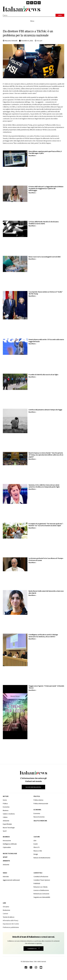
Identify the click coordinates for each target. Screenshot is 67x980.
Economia (37, 810)
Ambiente (6, 861)
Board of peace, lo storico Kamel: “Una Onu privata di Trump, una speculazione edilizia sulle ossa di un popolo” (46, 455)
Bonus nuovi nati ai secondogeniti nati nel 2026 (44, 257)
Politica (37, 796)
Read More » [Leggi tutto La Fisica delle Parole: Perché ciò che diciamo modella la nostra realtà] (32, 226)
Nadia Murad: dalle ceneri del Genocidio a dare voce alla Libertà (46, 592)
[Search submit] (60, 15)
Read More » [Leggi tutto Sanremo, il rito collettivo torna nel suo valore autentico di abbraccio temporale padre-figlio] (32, 489)
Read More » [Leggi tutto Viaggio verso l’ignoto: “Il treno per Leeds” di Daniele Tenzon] (32, 690)
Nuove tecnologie (10, 853)
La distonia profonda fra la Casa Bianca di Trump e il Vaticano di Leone (46, 559)
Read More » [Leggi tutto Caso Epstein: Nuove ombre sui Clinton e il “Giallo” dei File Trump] (32, 296)
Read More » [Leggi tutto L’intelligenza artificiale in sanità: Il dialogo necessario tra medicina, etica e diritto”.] (32, 639)
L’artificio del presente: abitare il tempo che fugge (45, 410)
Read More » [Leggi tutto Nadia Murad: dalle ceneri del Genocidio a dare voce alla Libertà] (32, 595)
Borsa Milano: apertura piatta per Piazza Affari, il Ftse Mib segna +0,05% (45, 152)
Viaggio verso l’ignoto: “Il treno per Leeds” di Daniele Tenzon (46, 687)
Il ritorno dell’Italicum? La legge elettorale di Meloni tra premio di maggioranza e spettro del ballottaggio (46, 189)
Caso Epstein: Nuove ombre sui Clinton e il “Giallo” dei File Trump (46, 293)
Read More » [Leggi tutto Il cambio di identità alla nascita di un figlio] (32, 377)
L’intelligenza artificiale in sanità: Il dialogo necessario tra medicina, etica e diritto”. (43, 636)
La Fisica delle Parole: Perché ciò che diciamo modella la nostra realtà (44, 223)
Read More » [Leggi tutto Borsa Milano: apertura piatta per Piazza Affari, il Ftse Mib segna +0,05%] (32, 156)
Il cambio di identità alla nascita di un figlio (43, 375)
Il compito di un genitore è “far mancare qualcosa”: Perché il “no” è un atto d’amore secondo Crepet (46, 525)
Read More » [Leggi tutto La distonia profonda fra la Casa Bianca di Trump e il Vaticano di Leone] (32, 563)
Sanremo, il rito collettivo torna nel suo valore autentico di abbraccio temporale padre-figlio (44, 486)
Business (6, 837)
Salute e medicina (40, 821)
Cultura (37, 837)
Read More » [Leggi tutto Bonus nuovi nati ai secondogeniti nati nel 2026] (32, 259)
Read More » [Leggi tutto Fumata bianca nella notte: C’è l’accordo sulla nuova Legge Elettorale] (32, 344)
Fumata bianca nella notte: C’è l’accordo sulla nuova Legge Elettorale (46, 340)
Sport (5, 857)
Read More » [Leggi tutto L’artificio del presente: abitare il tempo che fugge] (32, 412)
